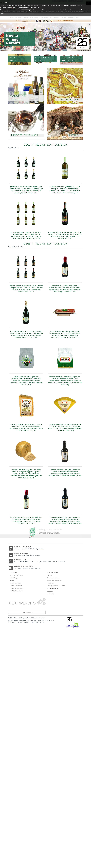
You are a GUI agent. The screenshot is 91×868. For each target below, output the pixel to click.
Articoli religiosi (28, 18)
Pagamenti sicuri (21, 553)
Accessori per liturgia (15, 18)
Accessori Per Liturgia (16, 575)
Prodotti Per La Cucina (16, 591)
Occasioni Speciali (15, 583)
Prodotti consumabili (57, 18)
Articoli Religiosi (14, 578)
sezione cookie (34, 7)
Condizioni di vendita (53, 578)
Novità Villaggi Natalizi (11, 39)
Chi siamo (50, 575)
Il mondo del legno (68, 59)
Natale (36, 18)
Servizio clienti (20, 560)
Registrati (50, 591)
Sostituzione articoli (23, 547)
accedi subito (27, 612)
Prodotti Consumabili (16, 586)
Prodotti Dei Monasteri (17, 588)
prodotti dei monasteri (17, 98)
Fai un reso (50, 583)
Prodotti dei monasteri (71, 18)
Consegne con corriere (23, 566)
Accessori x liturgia (42, 59)
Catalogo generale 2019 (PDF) (56, 586)
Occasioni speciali (44, 18)
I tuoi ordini (50, 594)
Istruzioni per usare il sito (55, 580)
